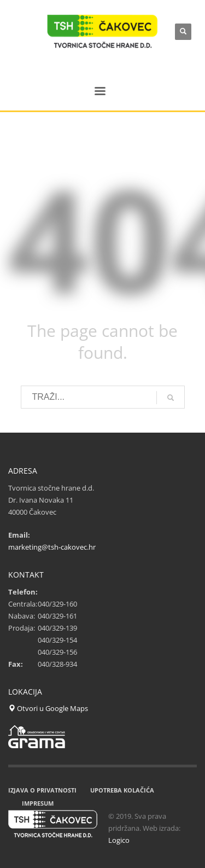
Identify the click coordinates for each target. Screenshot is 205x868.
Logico (119, 840)
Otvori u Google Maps (48, 708)
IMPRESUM (38, 803)
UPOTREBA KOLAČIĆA (122, 790)
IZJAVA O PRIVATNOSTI (42, 790)
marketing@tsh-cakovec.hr (52, 547)
